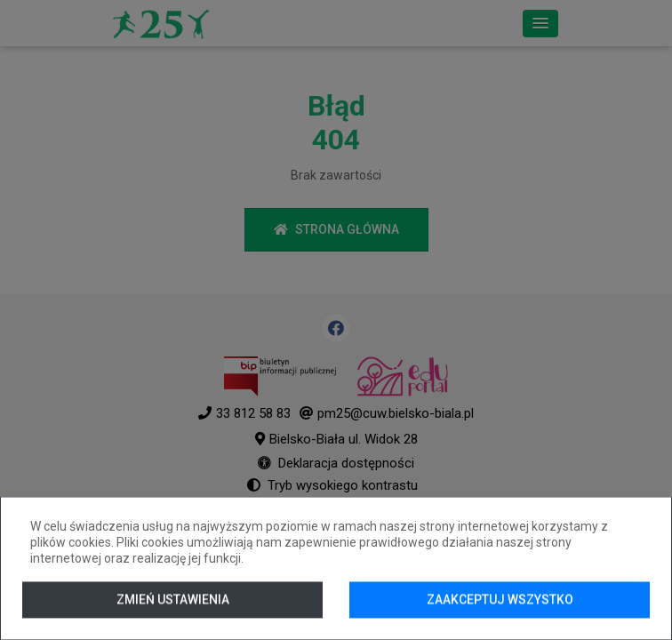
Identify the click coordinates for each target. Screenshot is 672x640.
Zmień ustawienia (173, 599)
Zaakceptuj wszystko (500, 599)
